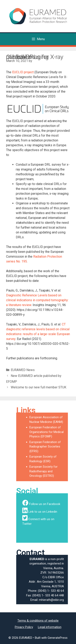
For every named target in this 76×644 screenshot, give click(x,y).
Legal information (50, 627)
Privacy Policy (24, 627)
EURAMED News (23, 370)
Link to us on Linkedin (43, 512)
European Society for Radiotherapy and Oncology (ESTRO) (43, 471)
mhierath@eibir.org (51, 600)
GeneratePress (58, 638)
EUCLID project (23, 72)
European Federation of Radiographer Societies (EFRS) (45, 447)
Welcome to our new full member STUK (39, 387)
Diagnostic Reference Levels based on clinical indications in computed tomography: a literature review (37, 300)
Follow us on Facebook (45, 504)
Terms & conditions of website (38, 621)
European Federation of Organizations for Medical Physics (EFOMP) (47, 432)
